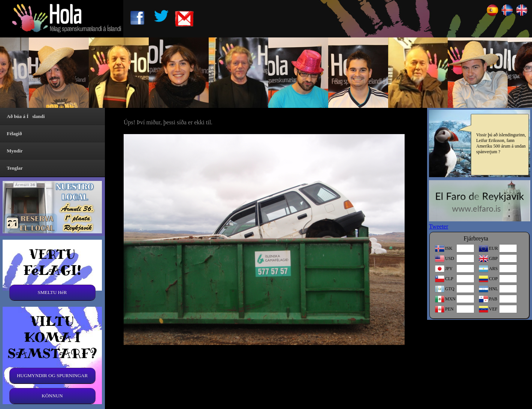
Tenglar (15, 168)
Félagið (14, 134)
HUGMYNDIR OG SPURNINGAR (52, 375)
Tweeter (439, 226)
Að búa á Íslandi (26, 116)
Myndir (15, 151)
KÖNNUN (52, 396)
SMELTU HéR (52, 292)
